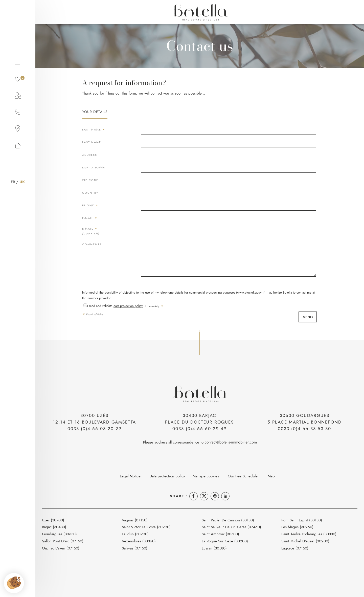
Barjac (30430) (54, 527)
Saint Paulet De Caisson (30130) (228, 520)
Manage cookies (206, 476)
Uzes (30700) (53, 520)
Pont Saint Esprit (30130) (302, 520)
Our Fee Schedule (243, 476)
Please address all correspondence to (200, 442)
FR (13, 182)
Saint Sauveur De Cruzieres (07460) (231, 527)
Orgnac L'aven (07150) (61, 548)
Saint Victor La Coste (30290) (146, 527)
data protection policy (128, 306)
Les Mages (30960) (297, 527)
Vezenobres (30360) (139, 541)
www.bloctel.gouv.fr (251, 292)
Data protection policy (167, 476)
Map (271, 476)
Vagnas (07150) (135, 520)
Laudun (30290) (135, 534)
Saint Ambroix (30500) (220, 534)
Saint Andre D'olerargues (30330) (309, 534)
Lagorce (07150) (295, 548)
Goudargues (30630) (59, 534)
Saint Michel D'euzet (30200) (305, 541)
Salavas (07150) (135, 548)
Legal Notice (130, 476)
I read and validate (100, 306)
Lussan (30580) (214, 548)
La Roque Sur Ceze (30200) (225, 541)
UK (22, 182)
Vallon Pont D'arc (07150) (63, 541)
